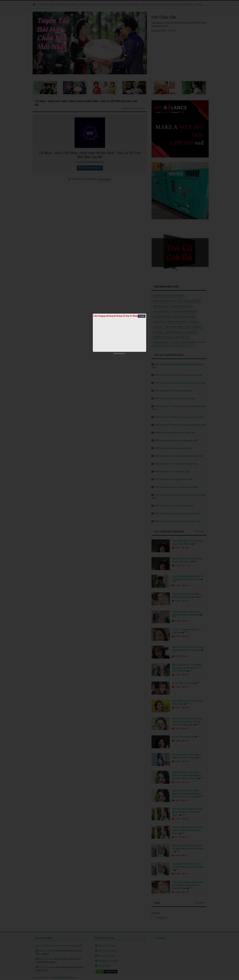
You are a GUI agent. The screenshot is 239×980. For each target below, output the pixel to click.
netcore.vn (122, 353)
